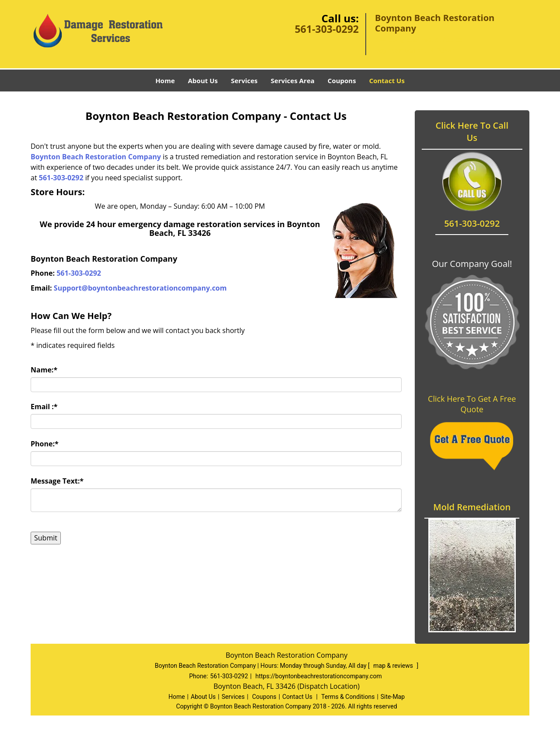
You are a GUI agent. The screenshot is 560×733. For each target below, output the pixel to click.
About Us (203, 81)
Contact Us (387, 81)
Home (165, 81)
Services (244, 81)
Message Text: (57, 481)
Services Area (293, 81)
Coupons (342, 81)
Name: (44, 370)
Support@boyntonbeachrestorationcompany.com (140, 288)
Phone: (45, 444)
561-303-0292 (327, 29)
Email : (44, 407)
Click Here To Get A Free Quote (472, 404)
